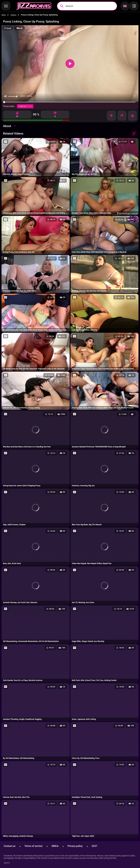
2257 (94, 846)
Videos (13, 15)
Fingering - (25, 106)
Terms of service (33, 846)
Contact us (10, 846)
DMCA (55, 846)
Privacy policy (75, 846)
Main (4, 15)
